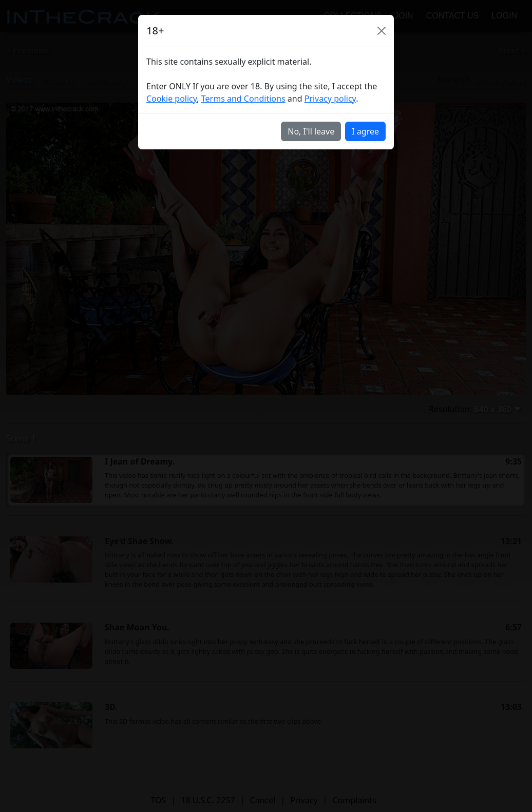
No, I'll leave (311, 131)
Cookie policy (172, 99)
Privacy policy (330, 99)
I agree (365, 131)
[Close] (382, 31)
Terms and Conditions (243, 99)
